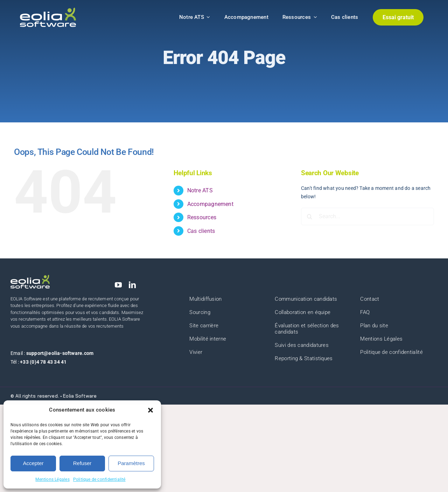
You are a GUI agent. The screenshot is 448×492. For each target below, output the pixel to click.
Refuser (82, 463)
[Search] (310, 216)
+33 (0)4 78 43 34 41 (43, 362)
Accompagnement (210, 204)
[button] (150, 410)
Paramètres (131, 463)
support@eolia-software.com (60, 353)
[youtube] (118, 285)
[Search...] (367, 216)
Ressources (202, 217)
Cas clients (201, 231)
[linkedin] (132, 285)
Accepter (33, 463)
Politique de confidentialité (99, 479)
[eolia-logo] (48, 10)
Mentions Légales (52, 479)
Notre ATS (200, 190)
